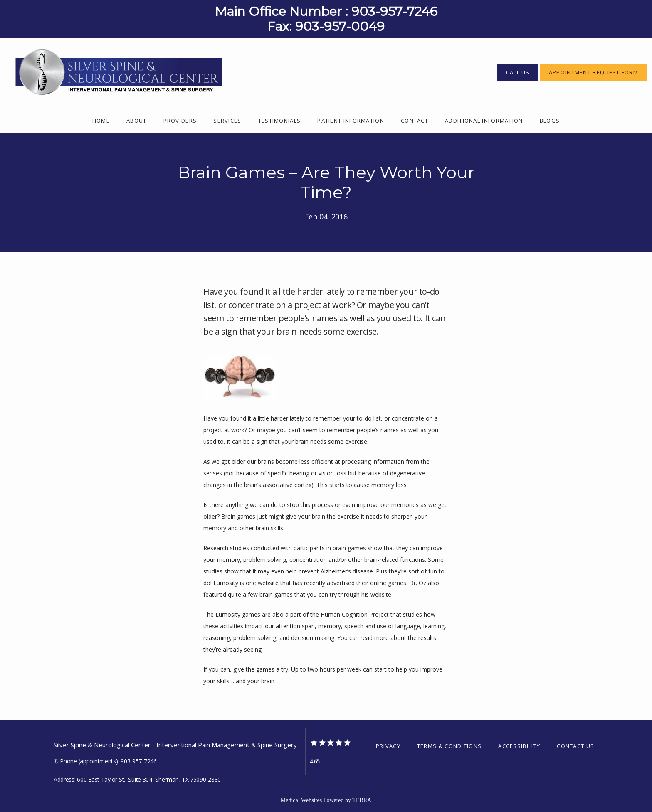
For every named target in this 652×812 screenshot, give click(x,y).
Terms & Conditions (449, 746)
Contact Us (575, 746)
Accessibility (519, 746)
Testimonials (280, 121)
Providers (180, 121)
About (137, 121)
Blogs (550, 121)
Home (101, 121)
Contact (415, 121)
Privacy (388, 746)
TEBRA (362, 800)
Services (227, 121)
